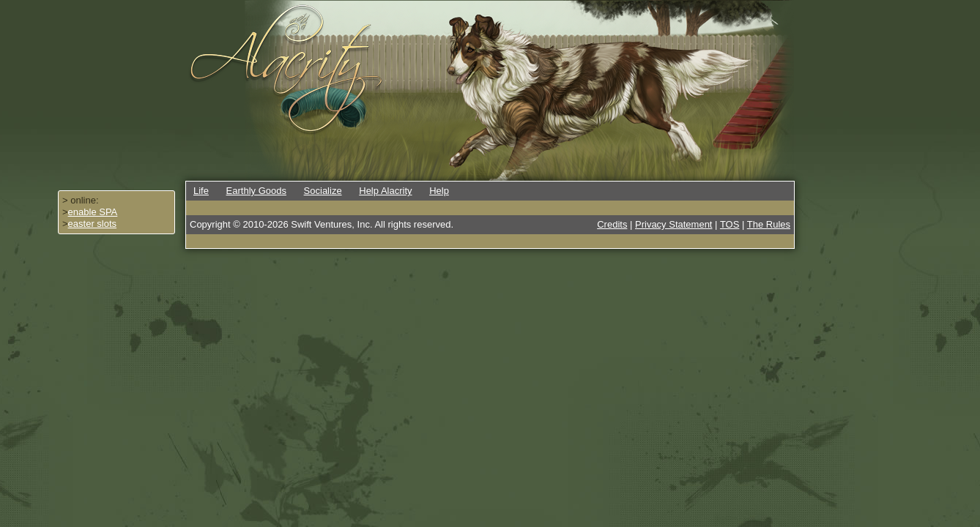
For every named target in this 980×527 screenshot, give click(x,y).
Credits (612, 224)
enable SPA (93, 212)
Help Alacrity (385, 191)
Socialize (323, 191)
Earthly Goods (256, 191)
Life (201, 191)
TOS (730, 224)
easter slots (92, 224)
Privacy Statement (674, 224)
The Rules (769, 224)
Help (439, 191)
